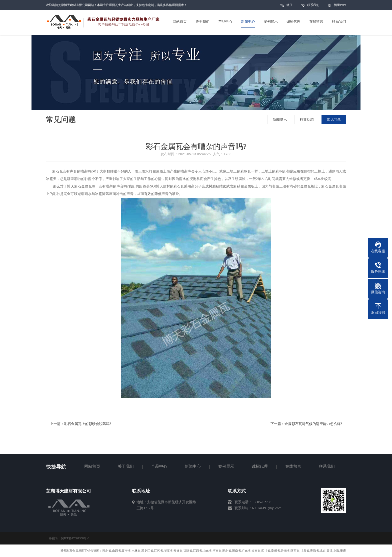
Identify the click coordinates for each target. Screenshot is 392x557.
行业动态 (307, 120)
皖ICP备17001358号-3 (75, 538)
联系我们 (313, 5)
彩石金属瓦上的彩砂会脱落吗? (87, 424)
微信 (289, 7)
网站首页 (92, 466)
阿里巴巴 (340, 5)
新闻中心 (193, 466)
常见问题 (334, 120)
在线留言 (293, 466)
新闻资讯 (280, 120)
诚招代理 (260, 466)
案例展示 (226, 466)
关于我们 (126, 466)
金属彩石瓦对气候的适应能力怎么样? (313, 424)
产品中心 (159, 466)
